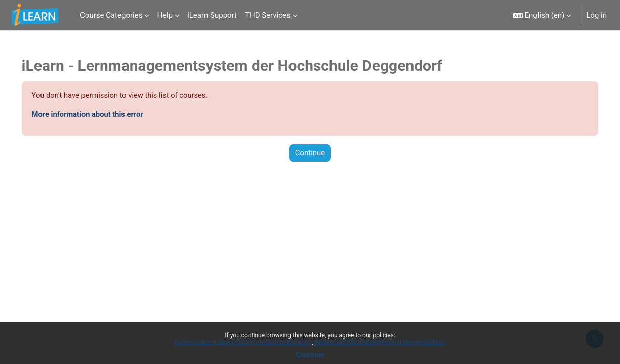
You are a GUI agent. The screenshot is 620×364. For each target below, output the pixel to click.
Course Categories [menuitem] (111, 15)
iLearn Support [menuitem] (212, 15)
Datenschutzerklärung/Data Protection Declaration (243, 342)
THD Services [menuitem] (268, 15)
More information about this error (103, 115)
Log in (596, 15)
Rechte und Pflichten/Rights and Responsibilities (380, 342)
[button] (542, 15)
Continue (310, 355)
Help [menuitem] (165, 15)
